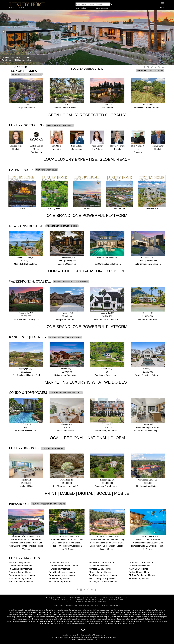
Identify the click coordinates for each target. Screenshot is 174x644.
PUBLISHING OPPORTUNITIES (87, 600)
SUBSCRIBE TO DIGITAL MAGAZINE (150, 71)
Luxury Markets (81, 8)
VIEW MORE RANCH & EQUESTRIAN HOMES (65, 337)
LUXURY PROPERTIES (101, 605)
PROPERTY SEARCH (76, 598)
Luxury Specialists (102, 8)
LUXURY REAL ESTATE (73, 605)
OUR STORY (124, 598)
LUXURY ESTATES (87, 605)
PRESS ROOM (69, 600)
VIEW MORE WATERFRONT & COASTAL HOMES (71, 282)
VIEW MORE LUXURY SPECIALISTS (60, 126)
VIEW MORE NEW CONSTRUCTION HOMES (62, 226)
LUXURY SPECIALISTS (92, 598)
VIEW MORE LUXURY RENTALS (53, 448)
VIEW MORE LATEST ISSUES (47, 170)
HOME (48, 598)
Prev (4, 32)
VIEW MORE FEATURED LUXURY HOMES (27, 74)
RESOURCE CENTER (106, 600)
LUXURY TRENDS (115, 605)
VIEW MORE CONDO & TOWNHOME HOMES (66, 393)
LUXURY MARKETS (60, 598)
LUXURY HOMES (59, 605)
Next (170, 32)
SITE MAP (119, 600)
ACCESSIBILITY (102, 602)
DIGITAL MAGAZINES (110, 598)
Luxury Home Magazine (58, 637)
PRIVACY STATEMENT (74, 602)
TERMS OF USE (89, 602)
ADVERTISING (56, 600)
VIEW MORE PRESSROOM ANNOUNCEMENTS (48, 504)
